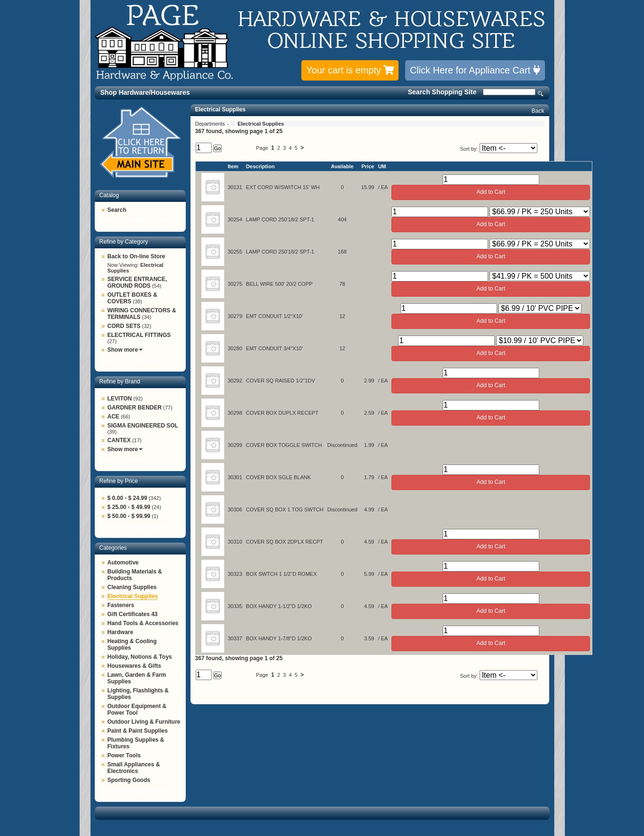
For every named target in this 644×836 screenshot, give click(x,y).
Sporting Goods (129, 780)
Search (541, 94)
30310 (235, 542)
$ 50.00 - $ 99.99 (129, 516)
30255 (235, 252)
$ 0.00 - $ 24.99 (127, 498)
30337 (235, 638)
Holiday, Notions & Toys (140, 657)
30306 (235, 509)
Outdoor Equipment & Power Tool (137, 709)
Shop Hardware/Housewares (145, 92)
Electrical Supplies (133, 596)
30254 (235, 219)
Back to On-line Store (136, 256)
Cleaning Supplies (132, 587)
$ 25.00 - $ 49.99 (129, 507)
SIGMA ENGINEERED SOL (143, 426)
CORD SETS (124, 326)
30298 (235, 413)
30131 (235, 187)
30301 (235, 477)
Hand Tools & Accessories (143, 623)
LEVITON (120, 399)
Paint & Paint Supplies (138, 731)
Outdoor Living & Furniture (144, 722)
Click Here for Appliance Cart (475, 70)
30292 (235, 381)
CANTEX (119, 440)
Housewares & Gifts (134, 666)
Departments (211, 124)
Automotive (123, 563)
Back (538, 111)
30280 (235, 348)
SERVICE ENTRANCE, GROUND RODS (137, 282)
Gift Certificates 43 (133, 614)
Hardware (121, 632)
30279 (235, 316)
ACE (113, 417)
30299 (235, 445)
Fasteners (121, 605)
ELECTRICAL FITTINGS (139, 335)
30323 (235, 574)
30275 (235, 284)
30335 (235, 606)
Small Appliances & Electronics (134, 768)
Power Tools (124, 755)
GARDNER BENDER (135, 408)
